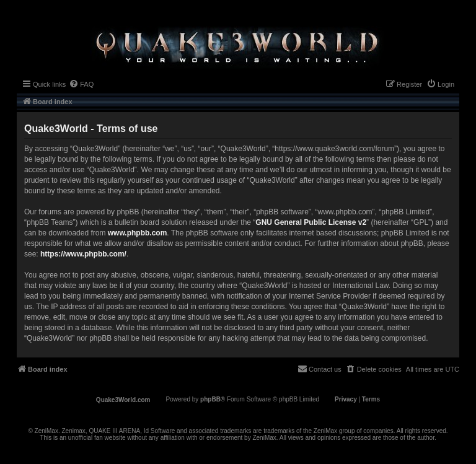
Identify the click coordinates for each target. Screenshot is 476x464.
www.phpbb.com (138, 233)
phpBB (210, 399)
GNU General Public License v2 (311, 222)
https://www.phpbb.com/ (83, 254)
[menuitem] (81, 84)
